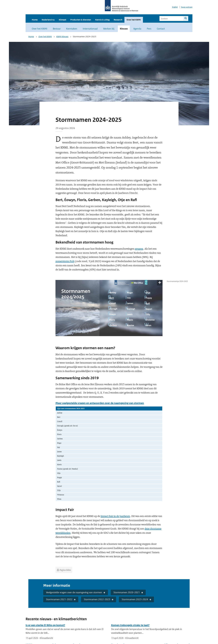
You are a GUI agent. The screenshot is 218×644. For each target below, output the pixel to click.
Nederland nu (48, 20)
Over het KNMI (134, 20)
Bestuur (57, 29)
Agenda (137, 29)
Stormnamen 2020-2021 (127, 592)
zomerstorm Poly (65, 261)
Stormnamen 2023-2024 (135, 599)
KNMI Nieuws (62, 37)
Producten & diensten (81, 20)
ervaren (139, 249)
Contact (161, 29)
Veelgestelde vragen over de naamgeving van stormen (74, 592)
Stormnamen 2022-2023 (97, 599)
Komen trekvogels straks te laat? (130, 625)
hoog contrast (187, 7)
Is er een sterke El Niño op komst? (45, 625)
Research (118, 20)
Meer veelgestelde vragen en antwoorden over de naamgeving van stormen (100, 403)
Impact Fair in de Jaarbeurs (115, 516)
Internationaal (90, 29)
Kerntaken (72, 29)
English (175, 7)
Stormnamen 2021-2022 (59, 599)
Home (35, 20)
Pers (149, 29)
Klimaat (62, 20)
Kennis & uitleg (102, 20)
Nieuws (124, 29)
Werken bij (109, 29)
